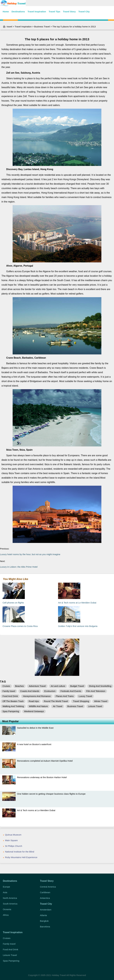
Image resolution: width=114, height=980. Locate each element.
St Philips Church (14, 846)
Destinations (18, 12)
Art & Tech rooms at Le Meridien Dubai (77, 603)
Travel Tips (54, 12)
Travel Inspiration (37, 12)
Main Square (11, 840)
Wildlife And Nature (38, 706)
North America (10, 898)
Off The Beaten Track (13, 701)
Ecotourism (50, 691)
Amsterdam (46, 910)
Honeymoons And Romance (37, 696)
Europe (6, 887)
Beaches (19, 686)
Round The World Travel (56, 701)
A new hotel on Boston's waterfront (34, 744)
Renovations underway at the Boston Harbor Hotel (42, 777)
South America (10, 904)
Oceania (7, 909)
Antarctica (45, 898)
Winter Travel (101, 701)
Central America (48, 887)
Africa (6, 915)
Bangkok (44, 921)
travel (9, 27)
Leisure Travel (95, 706)
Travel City (84, 12)
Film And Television (96, 691)
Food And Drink (10, 696)
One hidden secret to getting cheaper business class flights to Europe (51, 794)
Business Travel (42, 27)
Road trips (34, 701)
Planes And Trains (65, 696)
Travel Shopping (81, 701)
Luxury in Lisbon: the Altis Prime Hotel (19, 567)
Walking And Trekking (13, 706)
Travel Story (69, 12)
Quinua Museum (13, 835)
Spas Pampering (11, 711)
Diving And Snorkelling (100, 686)
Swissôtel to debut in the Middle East (35, 728)
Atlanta (43, 915)
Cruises (6, 686)
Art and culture (58, 686)
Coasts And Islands (30, 691)
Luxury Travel (85, 696)
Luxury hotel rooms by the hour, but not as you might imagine (30, 554)
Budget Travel (77, 686)
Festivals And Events (71, 691)
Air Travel (58, 706)
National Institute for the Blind (20, 852)
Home (6, 12)
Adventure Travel (37, 686)
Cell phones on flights (13, 603)
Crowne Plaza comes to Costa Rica (20, 626)
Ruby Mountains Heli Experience (21, 857)
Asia (5, 892)
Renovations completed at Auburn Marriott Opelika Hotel (45, 761)
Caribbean (45, 892)
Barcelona (45, 927)
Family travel (9, 691)
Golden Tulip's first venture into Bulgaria (78, 626)
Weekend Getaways (34, 711)
